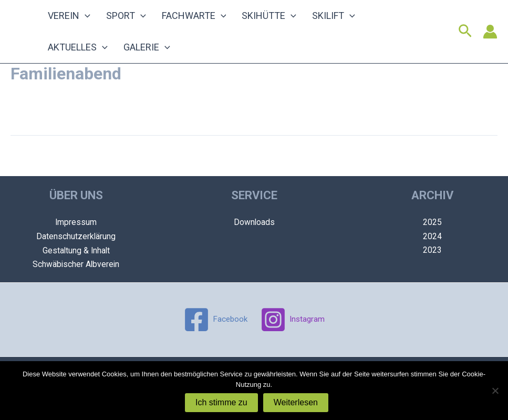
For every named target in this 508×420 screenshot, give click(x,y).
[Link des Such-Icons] (465, 37)
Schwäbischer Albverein (76, 265)
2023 (432, 250)
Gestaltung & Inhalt (76, 250)
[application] (82, 18)
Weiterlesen (296, 402)
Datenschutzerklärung (76, 237)
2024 (432, 237)
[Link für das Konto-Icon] (490, 37)
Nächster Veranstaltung (448, 170)
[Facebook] (214, 320)
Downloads (254, 223)
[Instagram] (293, 320)
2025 (432, 223)
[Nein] (495, 391)
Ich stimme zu (221, 402)
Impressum (76, 223)
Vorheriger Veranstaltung (62, 170)
